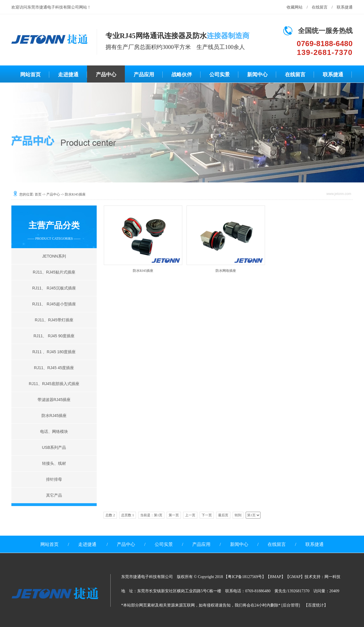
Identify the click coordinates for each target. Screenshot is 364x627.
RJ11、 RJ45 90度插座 (54, 336)
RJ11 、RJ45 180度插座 (54, 352)
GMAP (295, 577)
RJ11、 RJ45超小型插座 (54, 304)
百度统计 (316, 605)
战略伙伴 (182, 75)
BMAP (276, 577)
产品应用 (144, 75)
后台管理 (291, 605)
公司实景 (220, 75)
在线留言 (320, 7)
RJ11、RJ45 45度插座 (54, 368)
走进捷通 (68, 75)
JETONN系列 (54, 256)
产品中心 (106, 75)
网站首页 (30, 75)
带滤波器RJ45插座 (54, 400)
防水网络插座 (226, 271)
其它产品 (54, 495)
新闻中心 (257, 75)
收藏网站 (295, 7)
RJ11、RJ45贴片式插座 (54, 272)
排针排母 (54, 479)
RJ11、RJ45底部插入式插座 (54, 384)
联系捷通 (345, 7)
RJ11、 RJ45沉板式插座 (54, 288)
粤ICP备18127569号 (245, 577)
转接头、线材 (54, 463)
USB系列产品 (54, 447)
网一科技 (332, 577)
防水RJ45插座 (54, 416)
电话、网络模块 (54, 431)
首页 (38, 194)
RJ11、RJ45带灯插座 (54, 320)
